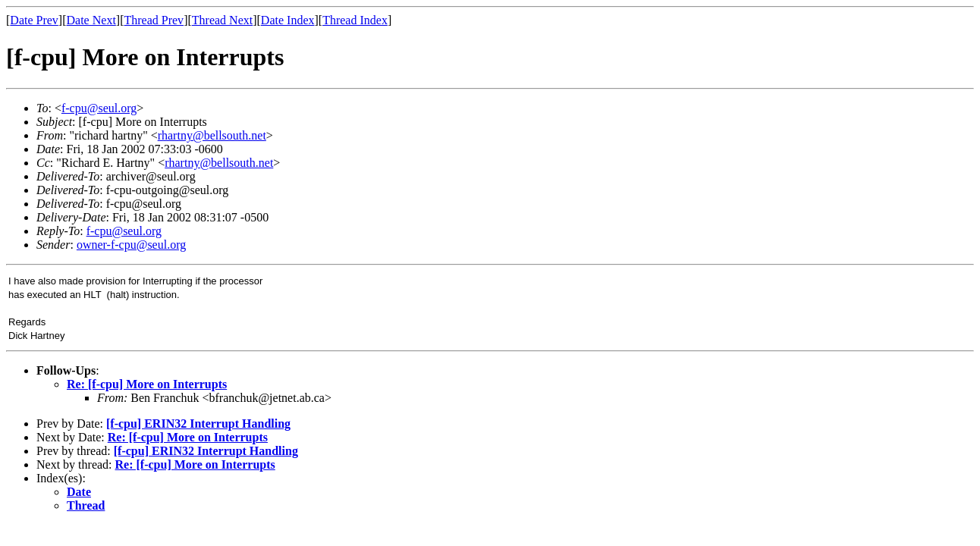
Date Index (288, 20)
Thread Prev (154, 20)
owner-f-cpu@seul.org (131, 245)
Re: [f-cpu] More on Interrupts (147, 384)
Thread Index (355, 20)
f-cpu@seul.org (99, 108)
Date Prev (34, 20)
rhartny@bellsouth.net (212, 135)
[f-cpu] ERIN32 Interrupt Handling (198, 424)
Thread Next (222, 20)
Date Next (91, 20)
